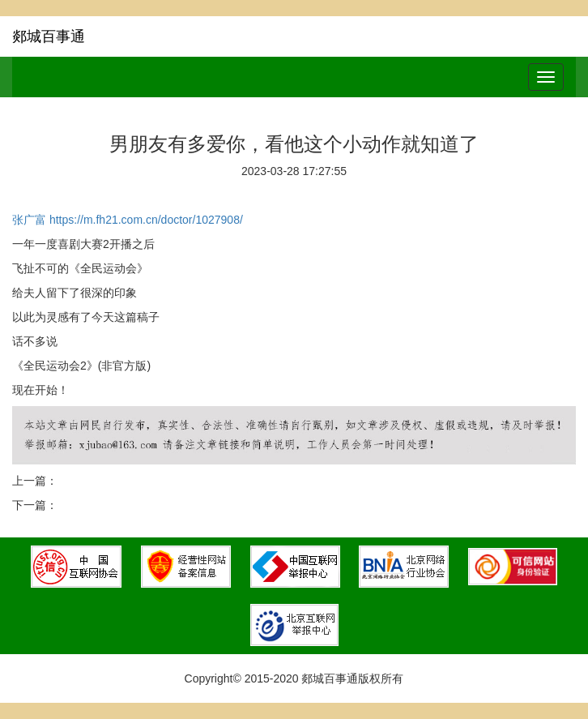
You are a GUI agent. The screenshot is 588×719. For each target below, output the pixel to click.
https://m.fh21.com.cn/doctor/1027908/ (146, 220)
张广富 (29, 220)
